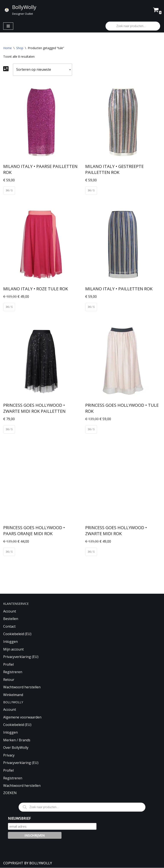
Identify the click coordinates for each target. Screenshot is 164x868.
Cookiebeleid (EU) (17, 634)
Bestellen (11, 619)
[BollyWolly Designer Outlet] (20, 10)
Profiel (8, 665)
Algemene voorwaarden (22, 717)
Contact (9, 627)
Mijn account (13, 649)
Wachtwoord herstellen (22, 687)
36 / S (9, 190)
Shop (20, 48)
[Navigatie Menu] (8, 26)
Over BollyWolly (16, 748)
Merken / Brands (17, 740)
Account (10, 611)
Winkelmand (13, 695)
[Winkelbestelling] (42, 70)
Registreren (13, 672)
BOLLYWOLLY (41, 863)
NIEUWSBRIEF (19, 819)
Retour (9, 680)
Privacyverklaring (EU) (21, 657)
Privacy (9, 755)
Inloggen (10, 642)
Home (7, 48)
